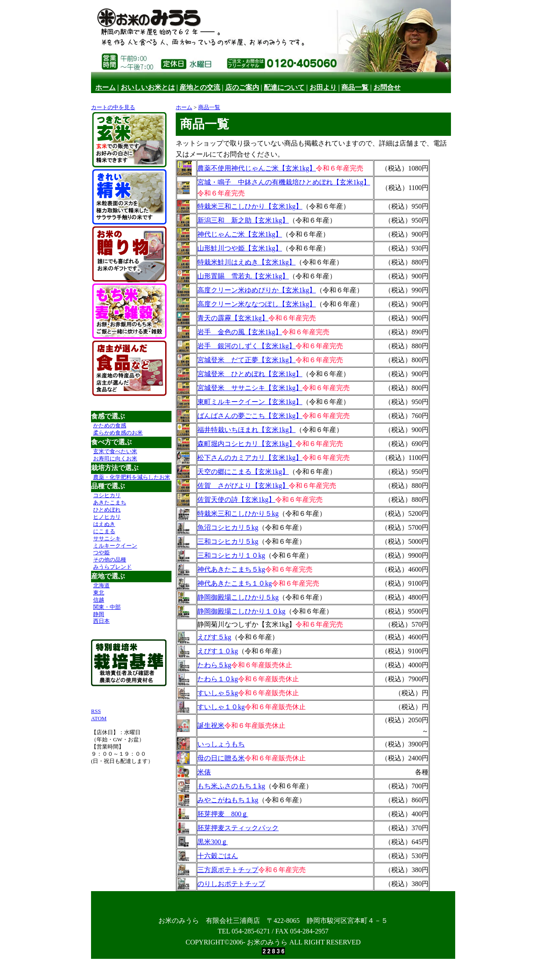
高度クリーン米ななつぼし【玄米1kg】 (257, 304)
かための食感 (110, 425)
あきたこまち (110, 502)
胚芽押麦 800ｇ (223, 814)
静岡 (99, 614)
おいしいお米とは (148, 87)
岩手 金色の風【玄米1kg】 (240, 332)
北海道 (101, 585)
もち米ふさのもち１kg (231, 786)
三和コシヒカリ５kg (228, 541)
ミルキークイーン (115, 546)
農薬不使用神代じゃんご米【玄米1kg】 (257, 168)
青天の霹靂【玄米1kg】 (233, 318)
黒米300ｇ (213, 842)
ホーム (105, 87)
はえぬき (104, 524)
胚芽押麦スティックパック (238, 828)
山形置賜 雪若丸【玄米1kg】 (243, 276)
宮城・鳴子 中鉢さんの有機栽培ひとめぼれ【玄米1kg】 (284, 182)
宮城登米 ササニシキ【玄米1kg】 (250, 388)
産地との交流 (200, 87)
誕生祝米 (211, 725)
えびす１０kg (218, 651)
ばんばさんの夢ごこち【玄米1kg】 (250, 416)
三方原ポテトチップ (228, 870)
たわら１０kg (218, 679)
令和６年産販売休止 (262, 665)
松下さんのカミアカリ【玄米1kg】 (250, 458)
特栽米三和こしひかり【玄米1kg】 (250, 206)
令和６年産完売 (340, 168)
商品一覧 (355, 87)
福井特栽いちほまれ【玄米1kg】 (246, 430)
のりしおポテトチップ (231, 884)
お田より (323, 87)
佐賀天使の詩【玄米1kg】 (236, 500)
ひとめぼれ (107, 510)
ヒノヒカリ (107, 517)
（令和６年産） (326, 206)
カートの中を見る (113, 107)
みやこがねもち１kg (228, 800)
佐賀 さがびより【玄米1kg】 (243, 486)
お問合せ (387, 87)
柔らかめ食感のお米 (118, 433)
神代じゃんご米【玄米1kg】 (240, 234)
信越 (99, 600)
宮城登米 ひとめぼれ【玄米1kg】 (250, 374)
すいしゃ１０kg (221, 707)
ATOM (99, 718)
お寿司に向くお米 (115, 458)
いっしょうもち (221, 744)
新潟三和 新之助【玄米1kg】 (243, 220)
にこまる (104, 531)
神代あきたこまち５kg (231, 569)
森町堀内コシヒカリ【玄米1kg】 (246, 444)
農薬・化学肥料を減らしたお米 (132, 477)
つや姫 (101, 552)
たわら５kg (214, 665)
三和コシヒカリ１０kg (231, 555)
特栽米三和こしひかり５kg (238, 513)
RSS (96, 711)
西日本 (101, 621)
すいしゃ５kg (218, 693)
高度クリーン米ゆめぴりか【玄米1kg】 (257, 290)
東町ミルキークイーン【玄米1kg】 (250, 402)
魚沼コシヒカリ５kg (228, 527)
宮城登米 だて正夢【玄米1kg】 (246, 360)
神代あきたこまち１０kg (235, 583)
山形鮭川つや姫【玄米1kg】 (240, 248)
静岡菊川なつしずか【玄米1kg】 (246, 624)
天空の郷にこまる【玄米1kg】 (243, 472)
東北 (99, 593)
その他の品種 (110, 560)
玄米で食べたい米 (115, 451)
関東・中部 (107, 607)
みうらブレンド (112, 567)
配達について (284, 87)
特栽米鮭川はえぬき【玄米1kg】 (246, 262)
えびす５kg (214, 637)
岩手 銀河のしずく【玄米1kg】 (246, 346)
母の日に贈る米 (221, 758)
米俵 (204, 772)
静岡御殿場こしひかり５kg (238, 597)
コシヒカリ (107, 495)
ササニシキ (107, 538)
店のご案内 (242, 87)
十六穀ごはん (218, 856)
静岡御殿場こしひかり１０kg (241, 611)
